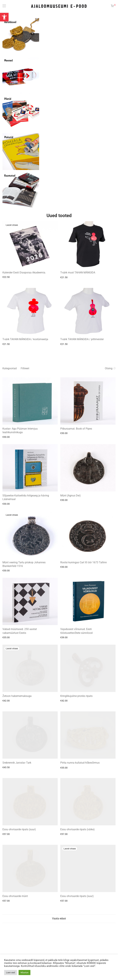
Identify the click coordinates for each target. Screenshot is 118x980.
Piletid (8, 99)
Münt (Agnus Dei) (71, 496)
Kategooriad (10, 368)
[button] (4, 17)
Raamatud (10, 176)
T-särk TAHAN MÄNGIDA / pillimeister (82, 339)
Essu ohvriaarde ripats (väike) (77, 829)
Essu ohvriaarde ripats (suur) (19, 829)
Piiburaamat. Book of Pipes (76, 429)
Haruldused (10, 22)
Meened (8, 61)
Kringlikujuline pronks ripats (76, 696)
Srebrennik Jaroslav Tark (17, 763)
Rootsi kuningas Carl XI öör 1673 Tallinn (84, 562)
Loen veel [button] (11, 973)
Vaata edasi (59, 918)
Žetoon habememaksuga (17, 696)
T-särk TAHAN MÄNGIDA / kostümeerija (25, 339)
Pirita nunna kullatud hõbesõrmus (80, 763)
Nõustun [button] (24, 973)
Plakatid (9, 137)
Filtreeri (25, 368)
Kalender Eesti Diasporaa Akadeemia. (24, 273)
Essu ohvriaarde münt (15, 896)
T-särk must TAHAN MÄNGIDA (78, 273)
